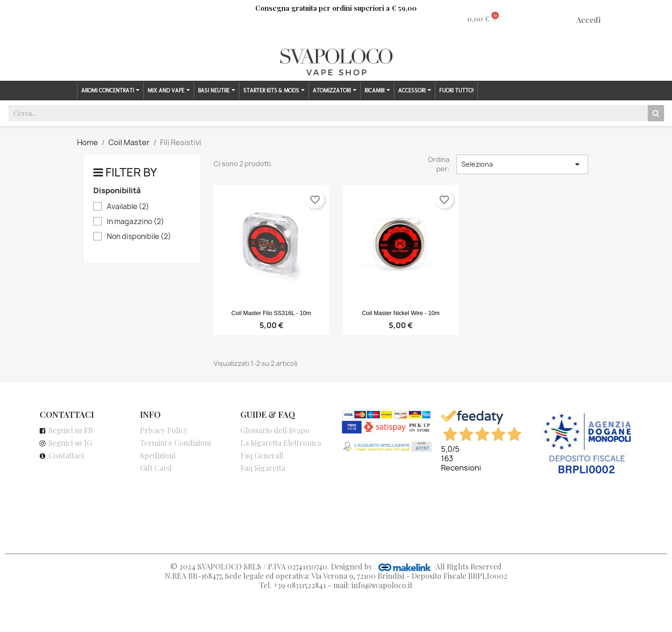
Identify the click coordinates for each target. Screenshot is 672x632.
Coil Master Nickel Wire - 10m (401, 313)
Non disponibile (139, 237)
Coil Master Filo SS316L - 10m (271, 313)
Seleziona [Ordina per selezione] (522, 164)
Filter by (131, 172)
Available (128, 207)
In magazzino (136, 222)
